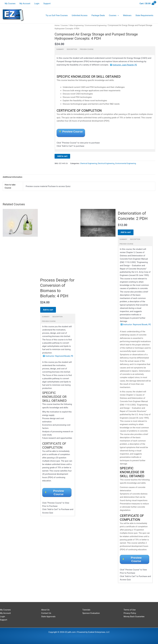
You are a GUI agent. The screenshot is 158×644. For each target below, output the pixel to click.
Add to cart (62, 157)
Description (72, 49)
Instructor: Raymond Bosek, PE (59, 359)
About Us (45, 610)
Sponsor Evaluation (91, 613)
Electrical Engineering (107, 164)
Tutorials (86, 610)
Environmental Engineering (97, 25)
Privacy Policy (130, 613)
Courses (65, 25)
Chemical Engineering (89, 164)
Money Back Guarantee (134, 617)
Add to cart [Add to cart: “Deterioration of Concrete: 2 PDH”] (127, 233)
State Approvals (48, 617)
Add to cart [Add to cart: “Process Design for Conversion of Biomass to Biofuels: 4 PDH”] (49, 312)
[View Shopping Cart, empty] (147, 4)
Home (57, 25)
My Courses (10, 4)
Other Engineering (77, 25)
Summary (60, 49)
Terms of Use (130, 610)
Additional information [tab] (13, 178)
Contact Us (46, 613)
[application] (118, 15)
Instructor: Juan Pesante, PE (125, 65)
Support (47, 4)
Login (37, 4)
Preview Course (87, 49)
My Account (25, 4)
